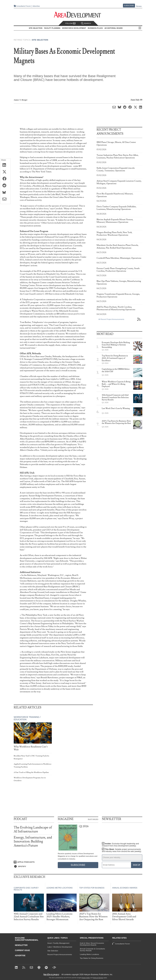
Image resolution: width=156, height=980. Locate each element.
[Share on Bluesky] (5, 193)
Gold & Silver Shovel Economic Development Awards (92, 944)
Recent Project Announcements (60, 954)
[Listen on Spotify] (34, 866)
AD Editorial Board (114, 28)
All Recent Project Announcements (111, 319)
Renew (139, 6)
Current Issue (22, 950)
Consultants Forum (22, 6)
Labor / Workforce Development (60, 947)
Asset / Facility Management (58, 943)
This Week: (122, 850)
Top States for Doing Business (92, 958)
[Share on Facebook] (5, 179)
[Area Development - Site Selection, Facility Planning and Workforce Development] (78, 15)
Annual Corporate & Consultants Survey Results (92, 950)
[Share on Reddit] (5, 186)
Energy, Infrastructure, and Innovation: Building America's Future (33, 841)
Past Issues (93, 819)
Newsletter (21, 945)
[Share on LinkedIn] (5, 165)
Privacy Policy (86, 978)
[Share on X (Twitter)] (5, 172)
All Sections (141, 28)
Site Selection (40, 40)
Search (86, 23)
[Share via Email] (5, 199)
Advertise (35, 6)
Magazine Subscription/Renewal (27, 939)
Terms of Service (98, 978)
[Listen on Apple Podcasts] (34, 862)
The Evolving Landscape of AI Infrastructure (33, 829)
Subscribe (129, 5)
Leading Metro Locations (89, 954)
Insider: (120, 845)
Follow (70, 23)
